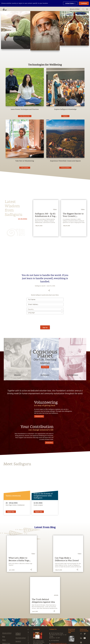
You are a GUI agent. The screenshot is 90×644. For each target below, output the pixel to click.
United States (70, 3)
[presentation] (45, 399)
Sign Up (45, 407)
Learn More (45, 447)
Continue (84, 3)
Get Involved (25, 168)
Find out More (65, 168)
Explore (65, 116)
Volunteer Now (39, 496)
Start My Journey (25, 116)
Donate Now (49, 523)
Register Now (11, 592)
